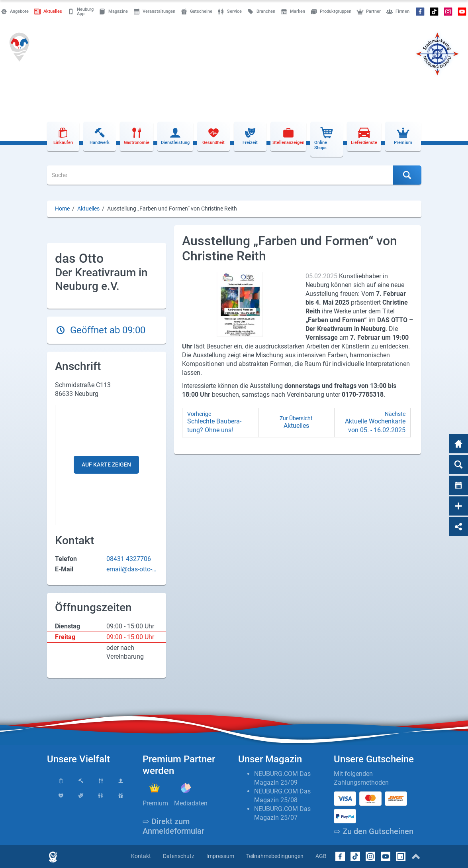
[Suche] (220, 175)
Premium (155, 803)
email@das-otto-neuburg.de (131, 570)
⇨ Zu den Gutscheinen (374, 831)
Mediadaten (191, 803)
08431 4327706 (129, 559)
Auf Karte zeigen (106, 465)
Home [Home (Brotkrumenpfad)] (62, 209)
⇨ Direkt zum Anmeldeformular (173, 826)
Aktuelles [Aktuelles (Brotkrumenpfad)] (88, 209)
